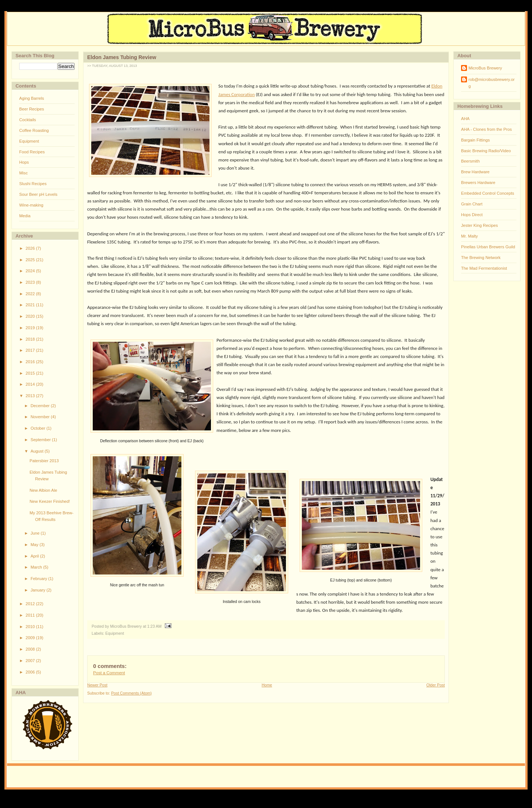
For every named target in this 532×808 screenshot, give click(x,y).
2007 (31, 661)
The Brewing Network (481, 258)
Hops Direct (472, 215)
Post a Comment (109, 673)
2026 (31, 248)
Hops (24, 162)
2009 (31, 638)
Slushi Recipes (33, 184)
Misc (23, 173)
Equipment (29, 141)
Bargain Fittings (475, 140)
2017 (31, 350)
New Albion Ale (43, 490)
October (39, 428)
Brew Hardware (475, 172)
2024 (31, 271)
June (36, 533)
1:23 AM (155, 626)
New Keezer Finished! (50, 501)
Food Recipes (32, 152)
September (41, 440)
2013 (31, 396)
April (35, 556)
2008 (31, 649)
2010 (31, 627)
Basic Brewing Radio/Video (486, 151)
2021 (31, 305)
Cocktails (28, 120)
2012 (31, 604)
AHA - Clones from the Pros (486, 129)
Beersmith (470, 161)
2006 (31, 672)
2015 (31, 373)
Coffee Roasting (34, 130)
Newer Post (97, 685)
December (41, 406)
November (41, 417)
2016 (31, 362)
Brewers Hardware (478, 183)
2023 (31, 282)
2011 (31, 615)
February (40, 579)
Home (267, 685)
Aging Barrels (32, 98)
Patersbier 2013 (44, 461)
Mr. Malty (469, 236)
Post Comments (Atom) (132, 693)
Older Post (436, 685)
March (37, 567)
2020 (31, 316)
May (35, 545)
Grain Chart (472, 204)
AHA (465, 119)
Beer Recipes (32, 109)
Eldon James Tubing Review (122, 57)
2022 (31, 294)
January (39, 590)
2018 (31, 339)
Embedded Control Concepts (488, 193)
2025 (31, 260)
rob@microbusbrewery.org (492, 83)
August (38, 451)
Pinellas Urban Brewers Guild (488, 247)
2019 (31, 328)
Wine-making (31, 205)
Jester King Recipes (480, 225)
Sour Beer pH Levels (38, 194)
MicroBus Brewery (485, 68)
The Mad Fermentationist (484, 268)
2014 (31, 384)
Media (25, 216)
